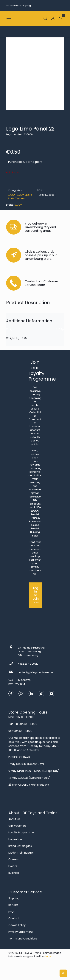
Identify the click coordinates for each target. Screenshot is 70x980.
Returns (13, 905)
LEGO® (12, 195)
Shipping (14, 898)
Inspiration (15, 839)
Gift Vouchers (17, 826)
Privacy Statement (21, 932)
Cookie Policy (17, 925)
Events (13, 866)
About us (14, 819)
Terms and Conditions (23, 939)
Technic (20, 198)
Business (14, 873)
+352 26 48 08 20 (28, 664)
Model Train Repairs (21, 853)
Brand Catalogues (20, 846)
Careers (14, 859)
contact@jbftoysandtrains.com (36, 672)
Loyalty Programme (21, 832)
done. (48, 956)
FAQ (11, 912)
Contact (14, 918)
